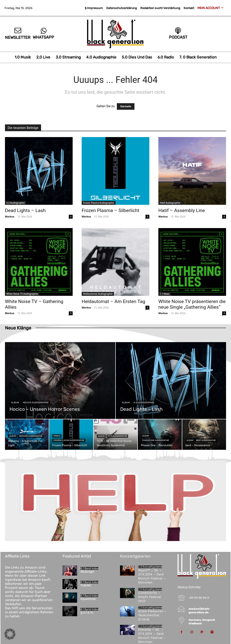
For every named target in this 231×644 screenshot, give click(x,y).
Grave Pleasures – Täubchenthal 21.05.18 (152, 615)
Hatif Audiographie (170, 203)
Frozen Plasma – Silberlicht (110, 210)
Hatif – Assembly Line (182, 210)
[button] (10, 634)
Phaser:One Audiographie (156, 440)
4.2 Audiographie (16, 203)
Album (15, 403)
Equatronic (88, 599)
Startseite (126, 106)
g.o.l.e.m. (87, 612)
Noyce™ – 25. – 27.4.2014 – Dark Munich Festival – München (152, 576)
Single (57, 436)
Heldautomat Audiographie (98, 294)
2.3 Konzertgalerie (150, 567)
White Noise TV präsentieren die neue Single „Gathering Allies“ (192, 304)
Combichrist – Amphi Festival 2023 (149, 597)
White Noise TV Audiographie (22, 294)
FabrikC (86, 585)
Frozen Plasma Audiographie (99, 203)
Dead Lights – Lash (25, 210)
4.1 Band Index (89, 568)
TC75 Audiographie (117, 436)
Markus (10, 216)
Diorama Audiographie (31, 436)
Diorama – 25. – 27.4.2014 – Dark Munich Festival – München (152, 636)
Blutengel (87, 572)
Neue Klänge (18, 328)
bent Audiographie (206, 440)
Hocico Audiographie (36, 403)
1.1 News (165, 294)
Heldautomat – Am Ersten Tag (113, 301)
